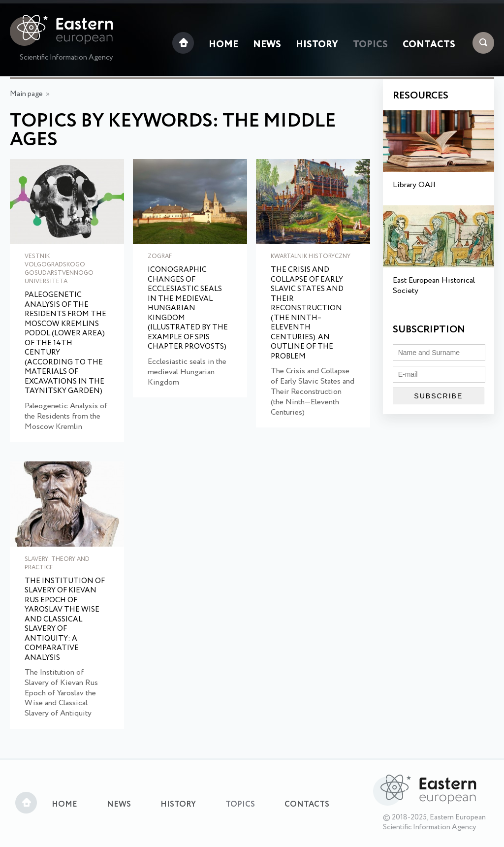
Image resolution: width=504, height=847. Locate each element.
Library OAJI (414, 185)
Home (223, 45)
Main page (26, 94)
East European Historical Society (434, 286)
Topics (370, 45)
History (317, 45)
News (267, 45)
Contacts (429, 45)
